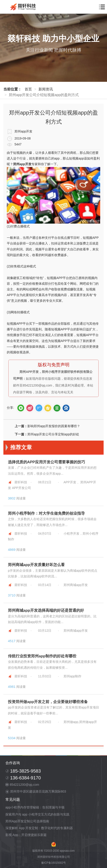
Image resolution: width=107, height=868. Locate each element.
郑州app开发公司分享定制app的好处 (53, 434)
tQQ (39, 408)
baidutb (66, 408)
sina (30, 408)
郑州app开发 (22, 164)
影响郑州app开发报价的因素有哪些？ (54, 426)
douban (57, 408)
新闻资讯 (46, 89)
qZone (48, 408)
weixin (21, 408)
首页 (28, 89)
